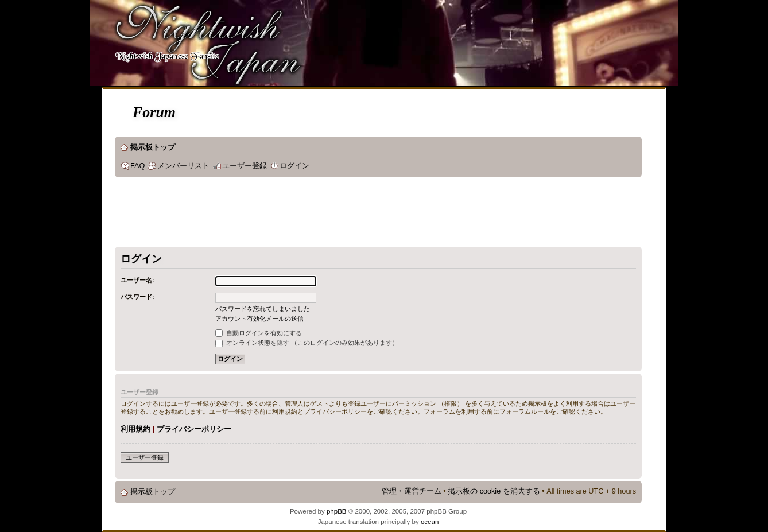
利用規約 (135, 429)
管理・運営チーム (412, 491)
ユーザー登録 (245, 166)
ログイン (294, 166)
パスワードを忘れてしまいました (263, 309)
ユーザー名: (137, 280)
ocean (430, 522)
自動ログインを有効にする (259, 333)
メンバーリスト (183, 166)
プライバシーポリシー (194, 429)
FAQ (137, 166)
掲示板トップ (153, 147)
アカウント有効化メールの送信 (259, 319)
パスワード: (137, 297)
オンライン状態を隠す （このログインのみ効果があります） (307, 343)
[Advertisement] (324, 215)
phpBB (337, 511)
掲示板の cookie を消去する (494, 491)
